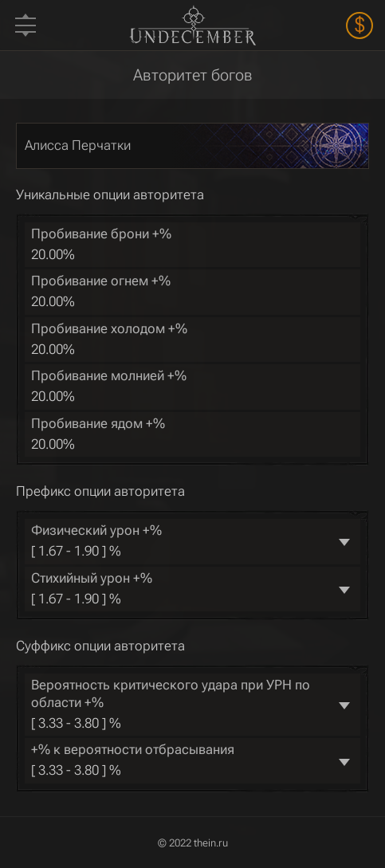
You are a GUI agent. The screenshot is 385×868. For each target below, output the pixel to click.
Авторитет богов (193, 75)
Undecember (192, 25)
